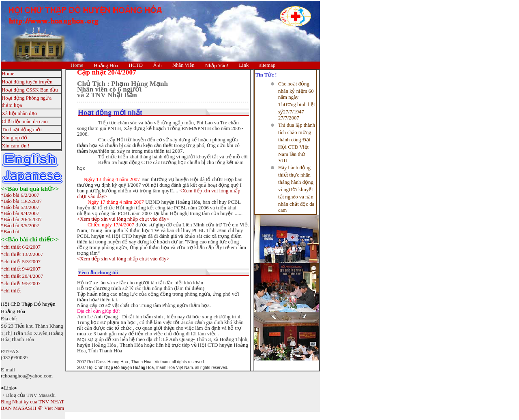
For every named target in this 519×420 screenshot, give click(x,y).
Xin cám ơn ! (16, 146)
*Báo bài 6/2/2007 (20, 195)
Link (244, 65)
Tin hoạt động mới (22, 130)
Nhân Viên (183, 65)
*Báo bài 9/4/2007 (20, 213)
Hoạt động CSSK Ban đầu (30, 90)
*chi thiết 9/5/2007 (21, 284)
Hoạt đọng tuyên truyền (27, 82)
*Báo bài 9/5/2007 (20, 226)
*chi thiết (11, 291)
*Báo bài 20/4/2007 (21, 220)
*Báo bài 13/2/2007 (21, 201)
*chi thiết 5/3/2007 (21, 262)
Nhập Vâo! (217, 66)
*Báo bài (10, 232)
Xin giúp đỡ (14, 138)
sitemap (267, 65)
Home (77, 65)
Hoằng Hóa (106, 66)
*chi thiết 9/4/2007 (21, 269)
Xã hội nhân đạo (19, 113)
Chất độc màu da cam (25, 122)
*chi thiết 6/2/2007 (21, 247)
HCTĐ (136, 65)
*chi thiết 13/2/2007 (22, 254)
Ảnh (158, 66)
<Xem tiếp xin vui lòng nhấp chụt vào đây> (123, 219)
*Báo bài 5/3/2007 (20, 207)
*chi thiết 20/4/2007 (22, 276)
